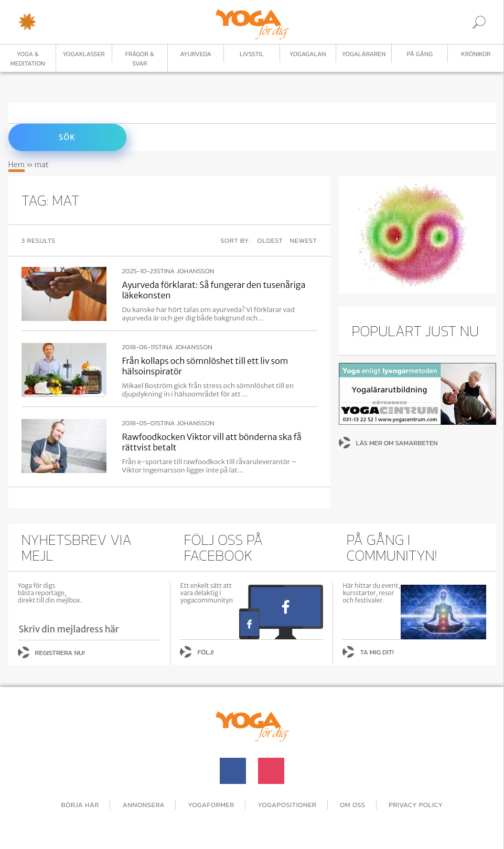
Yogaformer (211, 805)
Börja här (80, 805)
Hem (17, 165)
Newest (304, 240)
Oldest (270, 240)
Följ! (205, 652)
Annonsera (144, 805)
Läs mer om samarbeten (397, 443)
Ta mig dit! (377, 652)
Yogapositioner (287, 805)
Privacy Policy (416, 805)
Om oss (353, 805)
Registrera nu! (60, 653)
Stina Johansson (186, 271)
